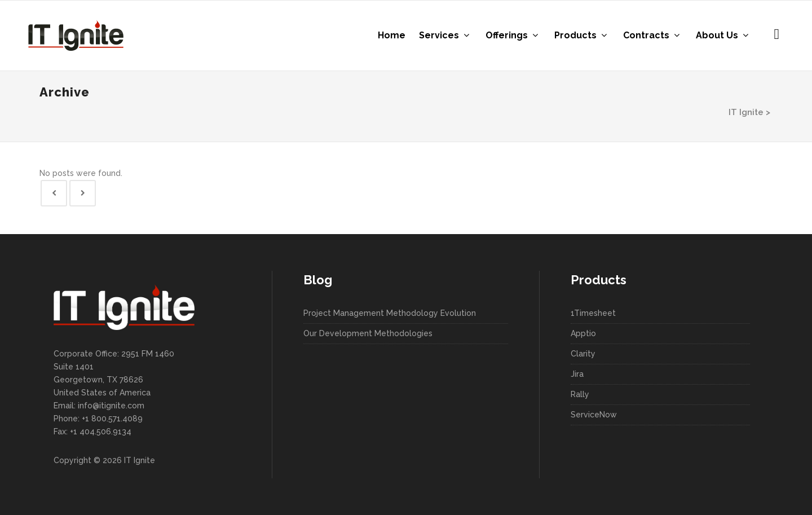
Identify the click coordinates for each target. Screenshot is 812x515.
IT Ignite (746, 112)
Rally (580, 394)
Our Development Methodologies (368, 333)
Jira (577, 374)
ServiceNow (594, 415)
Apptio (583, 333)
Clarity (583, 354)
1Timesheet (593, 313)
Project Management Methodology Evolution (390, 313)
